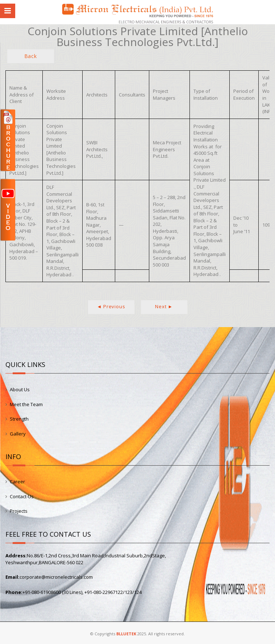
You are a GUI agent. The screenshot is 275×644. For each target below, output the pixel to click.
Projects (19, 511)
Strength (19, 419)
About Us (20, 389)
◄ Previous (111, 306)
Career (17, 482)
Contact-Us (22, 496)
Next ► (164, 306)
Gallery (18, 434)
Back (31, 56)
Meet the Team (26, 404)
